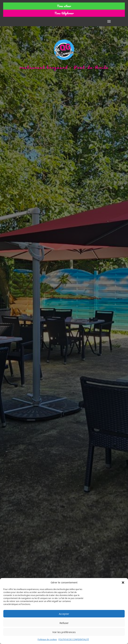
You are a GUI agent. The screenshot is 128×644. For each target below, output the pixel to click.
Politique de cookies (47, 639)
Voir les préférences (64, 632)
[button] (123, 583)
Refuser (64, 623)
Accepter (64, 614)
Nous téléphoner (64, 13)
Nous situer (64, 6)
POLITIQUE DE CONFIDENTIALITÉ (74, 639)
